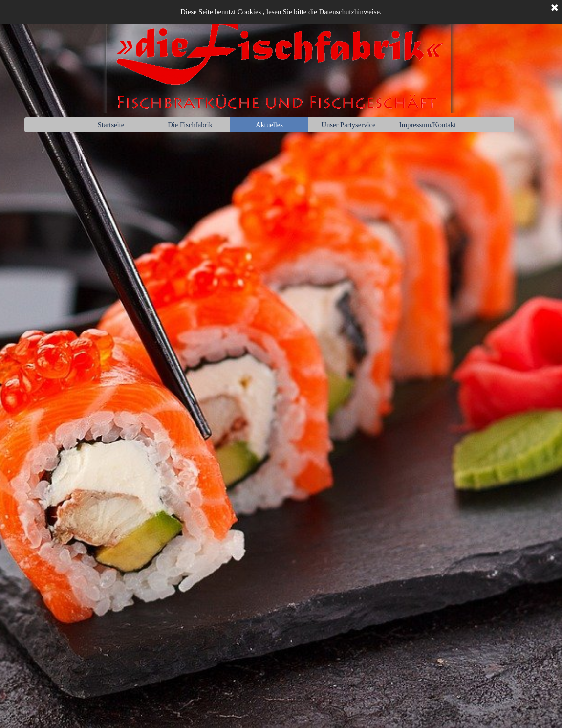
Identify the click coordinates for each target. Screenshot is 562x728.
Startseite (111, 125)
